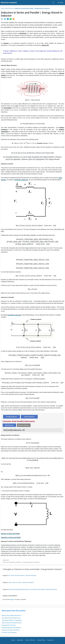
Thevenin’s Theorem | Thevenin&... (12, 620)
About (13, 640)
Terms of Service (30, 640)
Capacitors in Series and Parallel (11, 537)
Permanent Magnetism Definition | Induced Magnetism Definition (21, 562)
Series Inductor (29, 417)
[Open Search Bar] (53, 3)
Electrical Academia (9, 3)
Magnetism (6, 560)
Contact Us (50, 640)
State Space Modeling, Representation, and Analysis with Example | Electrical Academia (33, 589)
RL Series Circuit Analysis (9, 632)
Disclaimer (20, 640)
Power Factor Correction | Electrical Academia (21, 582)
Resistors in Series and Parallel (10, 534)
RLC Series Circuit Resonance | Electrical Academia (22, 575)
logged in (12, 599)
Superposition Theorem (9, 625)
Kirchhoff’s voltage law (21, 180)
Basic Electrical (10, 8)
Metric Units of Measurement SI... (12, 615)
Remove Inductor (24, 425)
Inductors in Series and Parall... (11, 630)
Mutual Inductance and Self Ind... (12, 628)
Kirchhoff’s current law (14, 315)
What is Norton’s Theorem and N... (12, 623)
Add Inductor (9, 425)
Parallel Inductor (12, 417)
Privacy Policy (41, 640)
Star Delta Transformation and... (11, 618)
